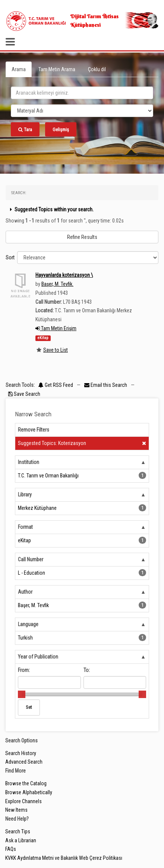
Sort (10, 258)
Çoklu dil (97, 69)
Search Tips (18, 831)
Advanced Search (24, 762)
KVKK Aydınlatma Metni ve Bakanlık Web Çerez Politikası (64, 858)
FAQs (11, 849)
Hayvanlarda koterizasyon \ (64, 275)
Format (25, 527)
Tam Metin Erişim (56, 328)
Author (25, 592)
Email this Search (106, 385)
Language (28, 624)
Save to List (56, 350)
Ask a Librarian (21, 840)
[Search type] (82, 111)
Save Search (24, 394)
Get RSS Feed (56, 385)
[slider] (22, 694)
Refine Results (82, 237)
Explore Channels (23, 801)
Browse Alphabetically (29, 792)
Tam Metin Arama (57, 69)
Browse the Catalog (26, 783)
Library (25, 495)
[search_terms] (82, 93)
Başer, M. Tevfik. (57, 284)
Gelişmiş (61, 130)
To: (87, 670)
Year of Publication (38, 657)
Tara (25, 130)
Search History (21, 753)
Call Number (31, 559)
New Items (16, 810)
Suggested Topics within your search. (51, 209)
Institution (29, 462)
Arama (19, 69)
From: (24, 670)
